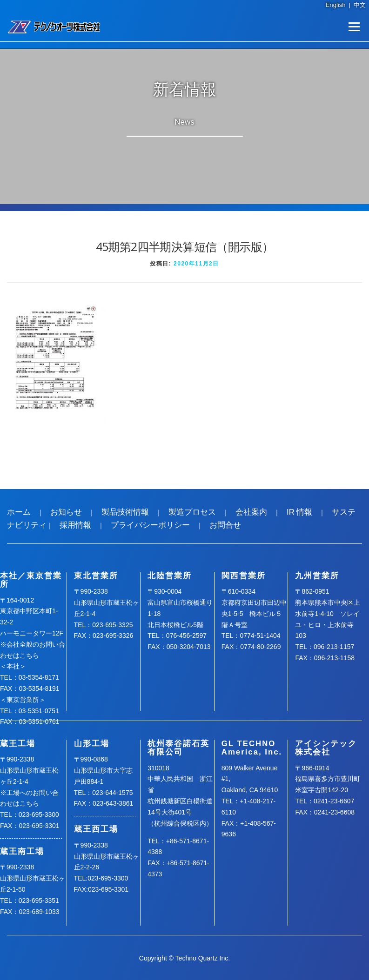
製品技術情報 (125, 512)
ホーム (19, 512)
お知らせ (66, 512)
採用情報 (75, 525)
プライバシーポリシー (150, 525)
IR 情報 (299, 512)
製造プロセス (192, 512)
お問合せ (225, 525)
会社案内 (251, 512)
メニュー (354, 27)
